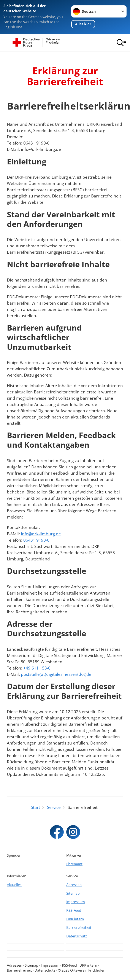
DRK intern (75, 919)
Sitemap (73, 893)
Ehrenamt (74, 864)
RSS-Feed (74, 910)
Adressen (74, 885)
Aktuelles (14, 885)
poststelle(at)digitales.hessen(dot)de (56, 674)
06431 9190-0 (36, 540)
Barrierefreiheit (79, 927)
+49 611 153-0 (37, 668)
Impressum (76, 902)
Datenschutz (77, 936)
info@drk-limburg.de (41, 534)
